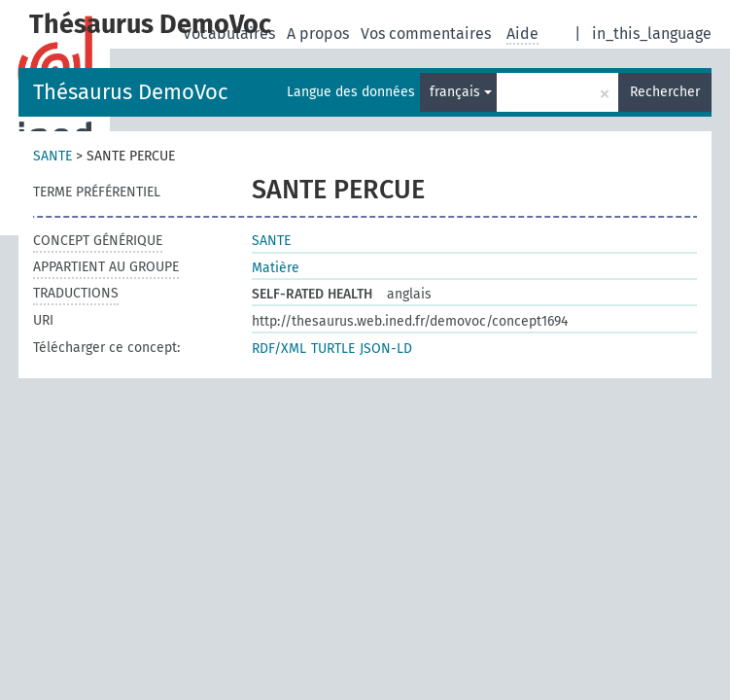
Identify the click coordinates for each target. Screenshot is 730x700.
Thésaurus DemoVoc (131, 92)
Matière (276, 268)
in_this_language (652, 34)
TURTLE (333, 349)
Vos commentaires (428, 34)
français (461, 92)
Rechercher (665, 92)
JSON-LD (386, 349)
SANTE (52, 156)
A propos (320, 34)
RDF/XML (279, 349)
